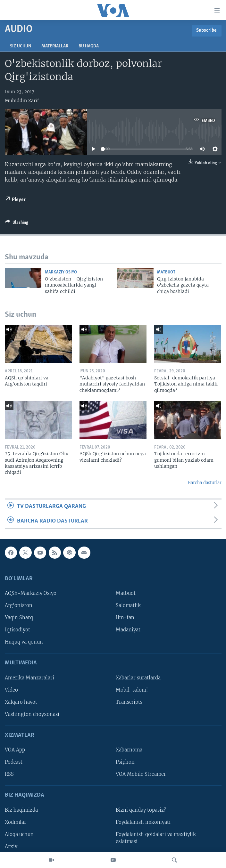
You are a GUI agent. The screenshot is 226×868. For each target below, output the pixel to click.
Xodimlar (16, 822)
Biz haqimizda (21, 810)
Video (11, 690)
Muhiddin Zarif (22, 101)
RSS (9, 774)
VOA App (15, 750)
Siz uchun (21, 46)
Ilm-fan (125, 618)
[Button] (17, 223)
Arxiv (11, 847)
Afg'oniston (19, 605)
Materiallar (55, 46)
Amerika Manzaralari (29, 678)
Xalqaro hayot (21, 702)
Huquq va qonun (24, 642)
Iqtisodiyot (17, 630)
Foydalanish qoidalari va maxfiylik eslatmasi (156, 838)
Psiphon (125, 762)
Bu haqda (89, 46)
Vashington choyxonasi (32, 714)
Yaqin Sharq (19, 618)
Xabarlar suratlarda (138, 678)
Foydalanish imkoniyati (143, 822)
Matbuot (166, 272)
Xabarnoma (129, 750)
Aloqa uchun (19, 834)
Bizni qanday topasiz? (141, 810)
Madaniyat (128, 630)
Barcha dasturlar (205, 483)
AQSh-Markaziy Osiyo (31, 593)
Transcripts (129, 702)
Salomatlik (128, 605)
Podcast (14, 762)
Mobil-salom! (132, 690)
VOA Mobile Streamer (141, 774)
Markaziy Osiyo (61, 272)
